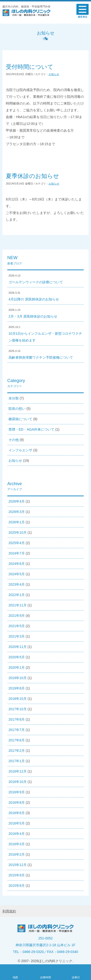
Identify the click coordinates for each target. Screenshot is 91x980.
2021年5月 (17, 626)
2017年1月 (17, 761)
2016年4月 (17, 834)
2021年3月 (17, 636)
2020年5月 (17, 657)
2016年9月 (17, 792)
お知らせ (54, 74)
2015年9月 (17, 875)
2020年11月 (18, 647)
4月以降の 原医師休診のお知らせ (34, 299)
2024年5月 (17, 574)
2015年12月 (18, 865)
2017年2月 (17, 751)
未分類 (14, 398)
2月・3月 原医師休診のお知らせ (33, 316)
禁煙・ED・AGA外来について (31, 429)
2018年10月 (18, 699)
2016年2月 (17, 854)
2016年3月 (17, 844)
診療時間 (46, 977)
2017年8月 (17, 719)
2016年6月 (17, 813)
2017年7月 (17, 730)
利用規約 (9, 911)
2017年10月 (18, 709)
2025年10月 (18, 533)
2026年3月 (17, 512)
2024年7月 (17, 553)
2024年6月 (17, 564)
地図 (15, 977)
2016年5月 (17, 823)
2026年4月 (17, 501)
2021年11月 (18, 605)
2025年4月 (17, 543)
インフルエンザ (20, 450)
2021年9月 (17, 616)
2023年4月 (17, 584)
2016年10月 (18, 782)
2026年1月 (17, 522)
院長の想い (17, 409)
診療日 (76, 977)
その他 (14, 440)
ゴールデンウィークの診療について (36, 282)
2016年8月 (17, 802)
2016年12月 (18, 771)
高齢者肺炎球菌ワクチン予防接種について (41, 357)
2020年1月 (17, 668)
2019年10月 (18, 678)
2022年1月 (17, 595)
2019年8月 (17, 688)
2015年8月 (17, 886)
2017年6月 (17, 740)
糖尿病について (20, 419)
